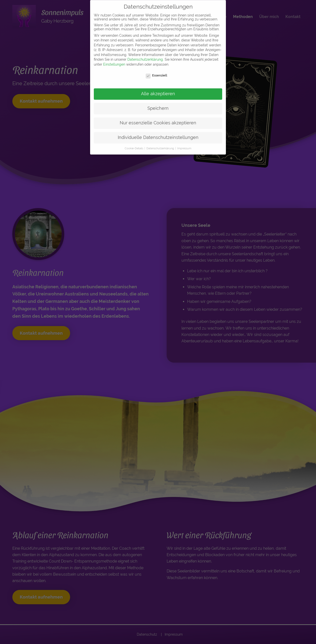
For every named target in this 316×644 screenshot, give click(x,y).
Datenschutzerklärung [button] (161, 143)
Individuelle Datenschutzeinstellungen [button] (158, 132)
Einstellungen (114, 59)
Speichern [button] (158, 103)
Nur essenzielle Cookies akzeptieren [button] (158, 118)
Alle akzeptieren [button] (158, 89)
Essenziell (156, 70)
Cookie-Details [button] (134, 143)
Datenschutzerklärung (145, 54)
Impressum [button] (184, 143)
